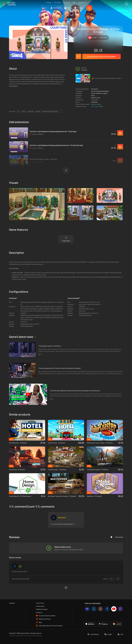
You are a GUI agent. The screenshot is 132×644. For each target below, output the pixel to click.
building (38, 111)
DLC (18, 111)
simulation (31, 111)
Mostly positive (96, 106)
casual (24, 111)
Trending (49, 2)
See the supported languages (100, 91)
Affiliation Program (42, 609)
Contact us (39, 612)
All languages (117, 537)
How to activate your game (99, 93)
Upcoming (67, 2)
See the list (95, 89)
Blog (74, 2)
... (60, 111)
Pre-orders (57, 2)
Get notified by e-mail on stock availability (101, 56)
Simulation (94, 102)
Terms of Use (40, 603)
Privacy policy (40, 606)
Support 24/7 (82, 2)
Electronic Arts (96, 98)
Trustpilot (12, 603)
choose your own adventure (50, 111)
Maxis (93, 95)
